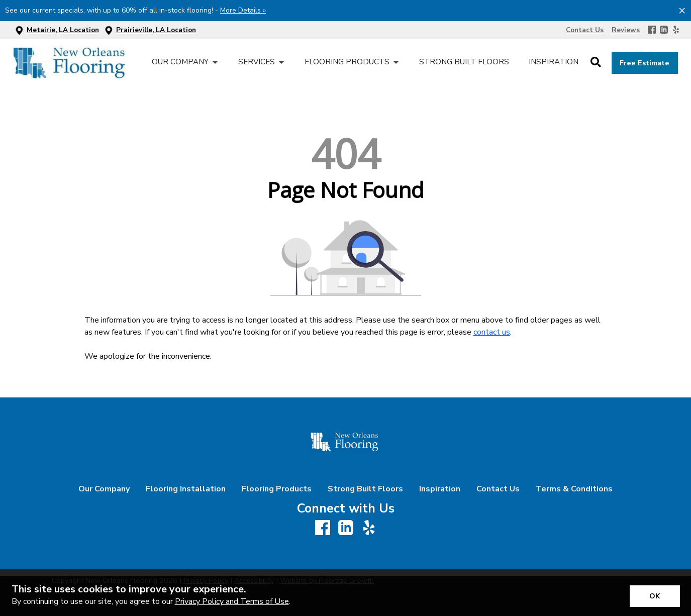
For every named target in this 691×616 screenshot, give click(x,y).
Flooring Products (277, 489)
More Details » (243, 10)
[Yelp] (676, 30)
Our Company (104, 489)
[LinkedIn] (664, 30)
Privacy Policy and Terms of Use (232, 601)
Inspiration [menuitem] (554, 62)
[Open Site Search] (596, 63)
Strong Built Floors (365, 489)
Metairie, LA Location (63, 30)
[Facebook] (652, 30)
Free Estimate (645, 63)
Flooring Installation (186, 489)
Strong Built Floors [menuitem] (464, 62)
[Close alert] (682, 10)
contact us (492, 332)
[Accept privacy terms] (655, 596)
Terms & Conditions (574, 489)
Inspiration (440, 489)
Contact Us (498, 489)
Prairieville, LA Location (156, 30)
